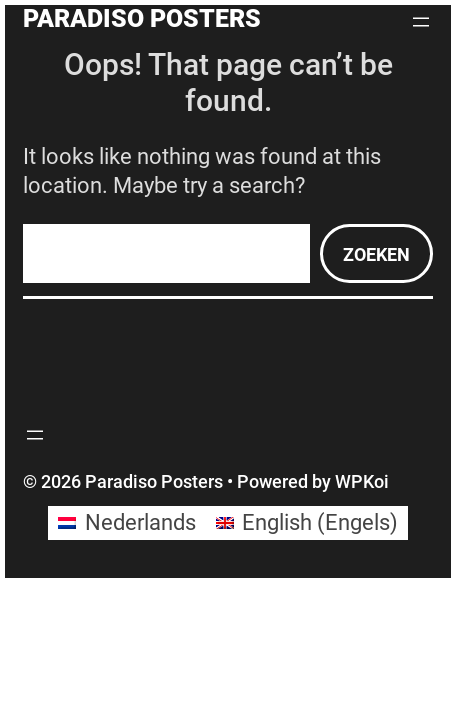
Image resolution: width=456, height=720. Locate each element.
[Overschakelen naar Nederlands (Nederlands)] (127, 523)
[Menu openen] (421, 22)
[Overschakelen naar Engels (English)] (307, 523)
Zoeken (376, 254)
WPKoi (362, 481)
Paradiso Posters (142, 18)
